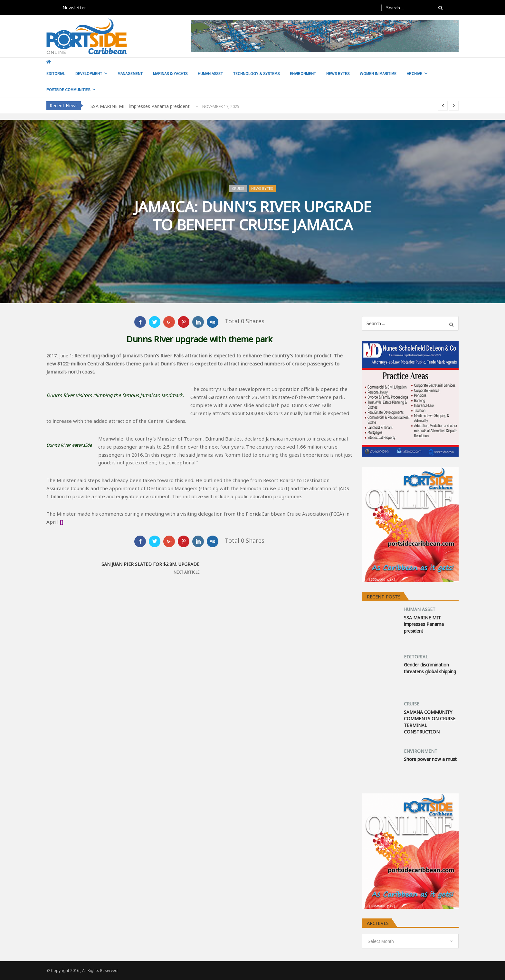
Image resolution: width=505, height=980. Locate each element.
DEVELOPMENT (89, 73)
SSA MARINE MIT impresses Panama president (140, 106)
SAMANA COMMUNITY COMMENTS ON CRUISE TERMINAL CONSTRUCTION (430, 722)
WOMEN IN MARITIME (378, 73)
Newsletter (74, 8)
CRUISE (238, 188)
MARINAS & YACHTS (170, 73)
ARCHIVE (414, 73)
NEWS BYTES (338, 73)
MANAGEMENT (130, 73)
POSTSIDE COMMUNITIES (68, 89)
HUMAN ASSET (210, 73)
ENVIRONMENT (303, 73)
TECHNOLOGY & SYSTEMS (256, 73)
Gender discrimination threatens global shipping (430, 668)
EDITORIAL (56, 73)
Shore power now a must (430, 759)
